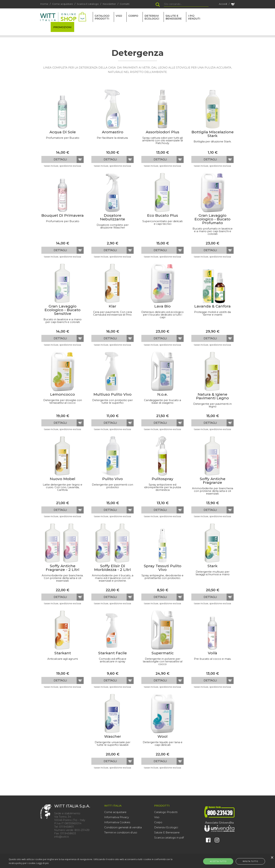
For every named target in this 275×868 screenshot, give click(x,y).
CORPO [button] (133, 16)
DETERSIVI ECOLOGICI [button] (152, 17)
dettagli (60, 159)
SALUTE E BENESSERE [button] (174, 17)
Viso (157, 817)
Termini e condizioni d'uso (121, 832)
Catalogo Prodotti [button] (102, 17)
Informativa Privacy (117, 817)
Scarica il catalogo (88, 4)
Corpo (158, 822)
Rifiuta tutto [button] (247, 861)
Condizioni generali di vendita (123, 827)
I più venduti (194, 17)
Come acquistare (63, 4)
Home (44, 4)
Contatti (125, 4)
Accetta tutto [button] (222, 861)
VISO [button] (119, 16)
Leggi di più (43, 863)
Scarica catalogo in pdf (169, 838)
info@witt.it (61, 837)
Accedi (223, 4)
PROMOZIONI (62, 27)
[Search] (186, 4)
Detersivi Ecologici (166, 827)
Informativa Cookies (117, 822)
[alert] (137, 861)
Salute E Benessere (167, 832)
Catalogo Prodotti (166, 812)
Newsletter (109, 4)
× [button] (272, 858)
